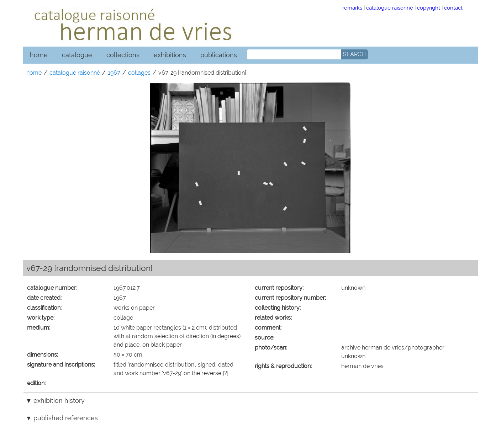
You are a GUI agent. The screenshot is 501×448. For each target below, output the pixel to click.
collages (139, 73)
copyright (429, 8)
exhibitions (170, 55)
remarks (352, 8)
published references (66, 418)
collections (123, 55)
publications (219, 55)
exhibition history (59, 401)
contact (453, 8)
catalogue (77, 55)
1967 (114, 73)
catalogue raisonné (390, 8)
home (39, 55)
